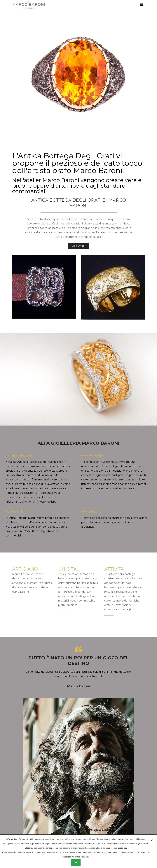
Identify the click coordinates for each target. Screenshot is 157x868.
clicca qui (122, 848)
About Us (78, 246)
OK (76, 862)
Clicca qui (29, 848)
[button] (75, 131)
